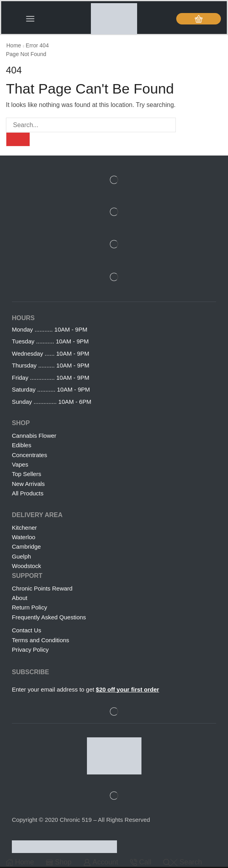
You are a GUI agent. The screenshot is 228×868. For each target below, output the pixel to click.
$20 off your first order (128, 691)
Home (14, 46)
